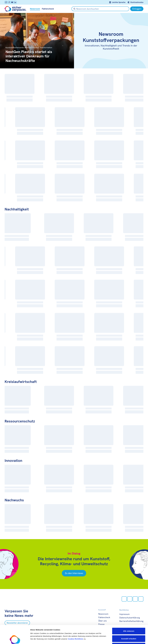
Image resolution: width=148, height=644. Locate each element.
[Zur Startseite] (15, 9)
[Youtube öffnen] (12, 2)
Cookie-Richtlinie (75, 622)
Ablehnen (129, 629)
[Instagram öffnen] (6, 2)
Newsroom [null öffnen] (35, 9)
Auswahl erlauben (129, 621)
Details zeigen (123, 639)
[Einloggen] (137, 9)
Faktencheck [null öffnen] (48, 9)
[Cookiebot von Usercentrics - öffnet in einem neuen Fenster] (15, 639)
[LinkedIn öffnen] (15, 2)
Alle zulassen (129, 614)
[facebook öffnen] (9, 2)
